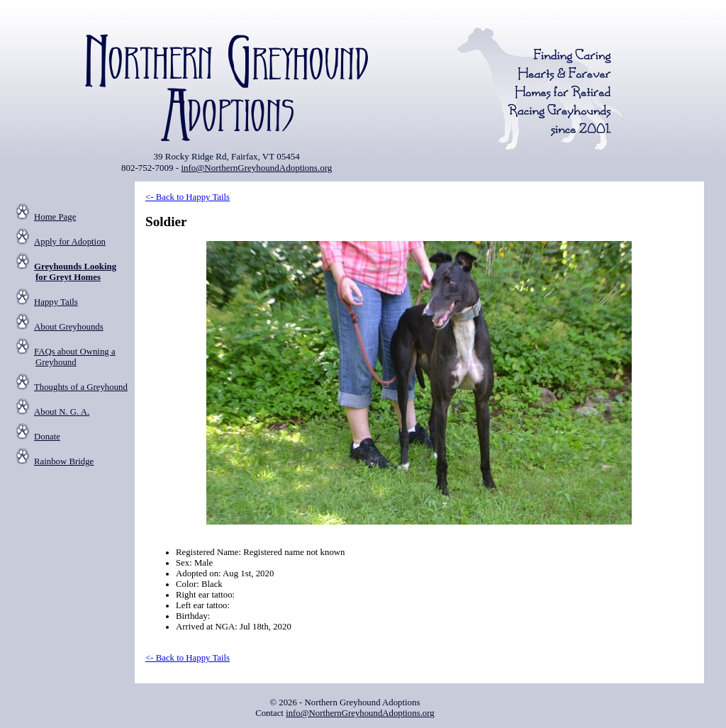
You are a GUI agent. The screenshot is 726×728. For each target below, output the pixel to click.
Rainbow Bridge (64, 461)
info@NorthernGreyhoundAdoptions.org (256, 168)
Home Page (55, 217)
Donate (47, 437)
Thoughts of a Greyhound (81, 387)
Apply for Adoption (70, 242)
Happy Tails (56, 302)
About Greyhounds (69, 327)
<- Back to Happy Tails (188, 197)
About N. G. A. (62, 412)
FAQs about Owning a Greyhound (75, 357)
